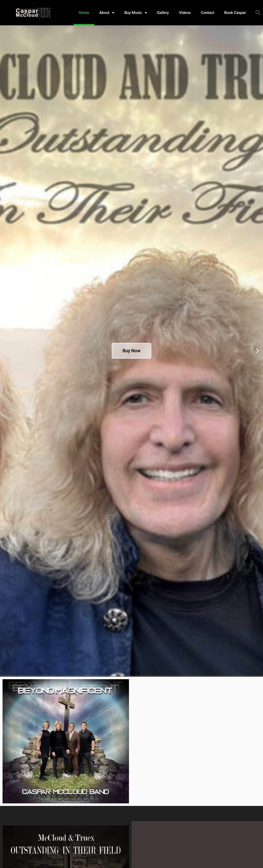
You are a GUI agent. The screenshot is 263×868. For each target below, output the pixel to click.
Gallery (163, 13)
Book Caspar (235, 13)
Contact (208, 13)
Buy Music (136, 13)
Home (84, 13)
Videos (185, 13)
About (107, 13)
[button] (258, 13)
